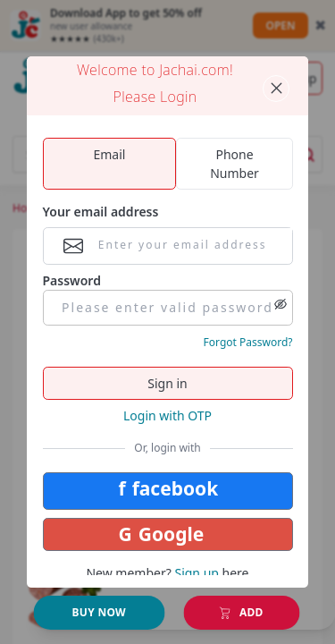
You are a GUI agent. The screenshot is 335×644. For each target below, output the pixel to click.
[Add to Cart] (100, 613)
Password (72, 280)
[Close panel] (276, 89)
